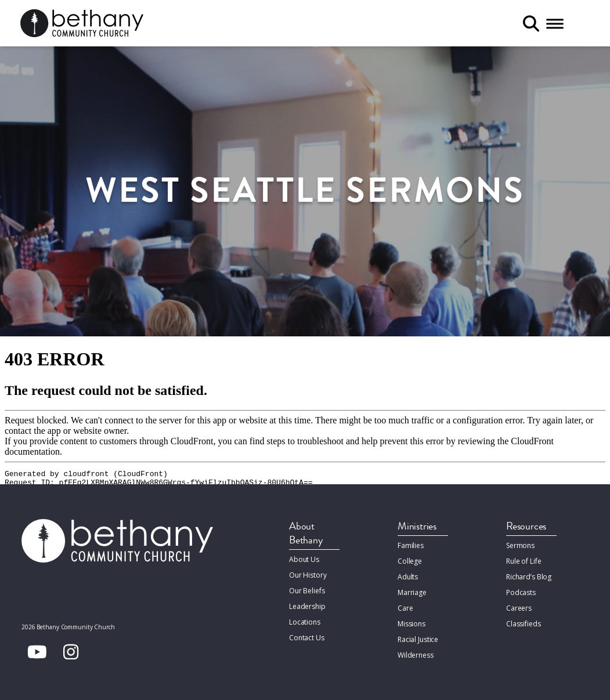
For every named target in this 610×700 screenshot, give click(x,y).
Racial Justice (418, 639)
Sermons (520, 545)
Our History (308, 575)
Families (411, 545)
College (410, 561)
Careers (519, 608)
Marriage (412, 592)
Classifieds (524, 624)
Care (405, 608)
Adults (408, 577)
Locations (305, 622)
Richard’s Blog (529, 577)
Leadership (307, 606)
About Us (304, 559)
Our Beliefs (307, 591)
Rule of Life (524, 561)
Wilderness (416, 655)
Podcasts (521, 592)
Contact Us (307, 638)
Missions (412, 624)
